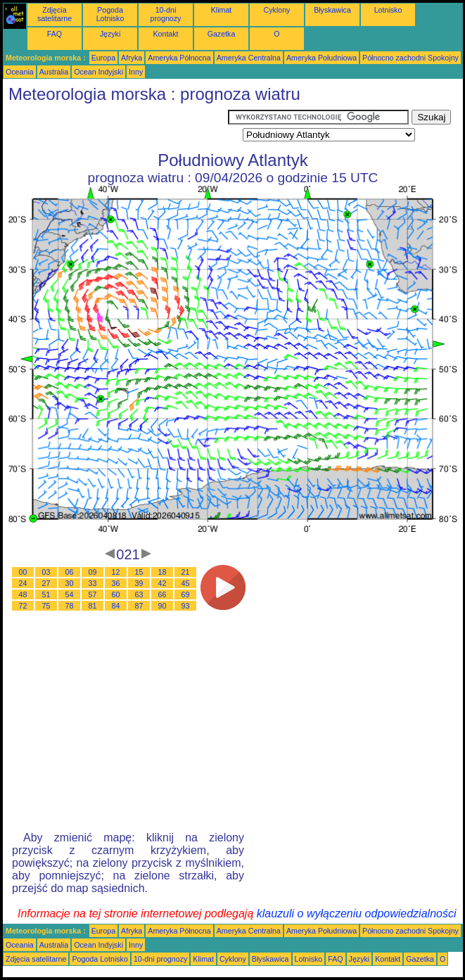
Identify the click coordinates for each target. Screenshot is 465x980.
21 (186, 572)
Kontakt (165, 34)
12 (116, 572)
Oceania (20, 72)
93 (186, 606)
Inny (136, 72)
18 (163, 572)
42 (163, 583)
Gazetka (222, 34)
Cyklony (277, 10)
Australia (54, 72)
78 (70, 606)
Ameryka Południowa (321, 58)
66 (163, 594)
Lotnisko (388, 10)
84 (116, 606)
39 (139, 583)
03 (46, 572)
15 (139, 572)
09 (93, 572)
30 (70, 583)
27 (46, 583)
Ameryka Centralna (249, 58)
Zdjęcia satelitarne (55, 14)
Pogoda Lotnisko (110, 14)
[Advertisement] (115, 127)
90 (163, 606)
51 (46, 594)
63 (139, 594)
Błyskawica (332, 10)
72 (23, 606)
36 (116, 583)
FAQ (55, 34)
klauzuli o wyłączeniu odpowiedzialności (357, 914)
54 (70, 594)
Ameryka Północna (179, 58)
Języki (110, 34)
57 (93, 594)
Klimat (222, 10)
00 (23, 572)
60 (116, 594)
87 (139, 606)
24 (23, 583)
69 (186, 594)
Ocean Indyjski (98, 72)
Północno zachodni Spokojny (410, 58)
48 (23, 594)
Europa (103, 58)
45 (186, 583)
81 (93, 606)
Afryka (132, 58)
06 (70, 572)
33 (93, 583)
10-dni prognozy (166, 14)
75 (46, 606)
